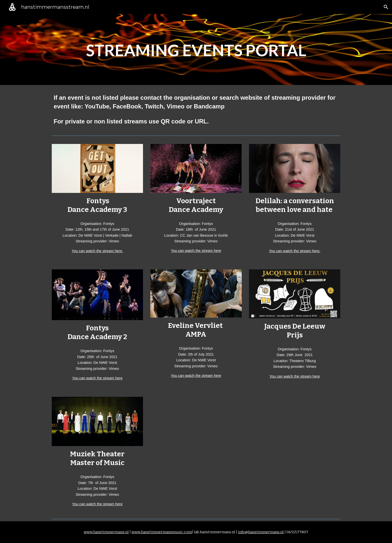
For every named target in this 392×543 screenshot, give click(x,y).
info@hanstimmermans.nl (261, 532)
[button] (386, 7)
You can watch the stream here (196, 251)
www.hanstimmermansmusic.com (162, 532)
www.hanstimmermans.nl (106, 532)
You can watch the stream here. (97, 251)
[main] (196, 49)
